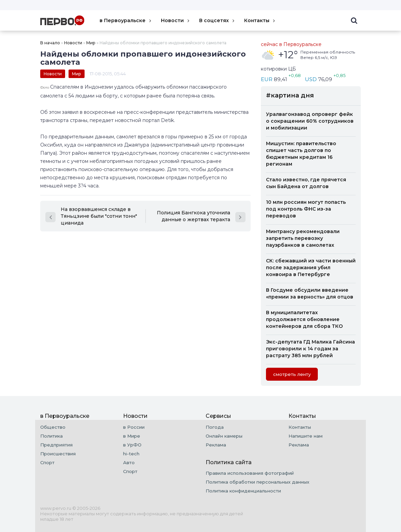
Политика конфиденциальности (243, 491)
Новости (176, 20)
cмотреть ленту (292, 374)
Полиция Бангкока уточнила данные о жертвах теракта (201, 216)
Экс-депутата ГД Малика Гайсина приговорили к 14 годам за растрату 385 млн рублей (310, 349)
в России (134, 427)
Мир (91, 43)
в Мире (132, 436)
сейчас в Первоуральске (291, 44)
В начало (50, 43)
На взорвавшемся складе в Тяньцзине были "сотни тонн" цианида (91, 216)
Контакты (260, 20)
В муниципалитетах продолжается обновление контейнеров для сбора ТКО (304, 319)
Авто (129, 462)
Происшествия (58, 454)
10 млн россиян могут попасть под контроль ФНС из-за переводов (306, 209)
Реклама (216, 445)
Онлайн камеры (224, 436)
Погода (215, 427)
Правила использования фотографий (250, 473)
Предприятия (56, 445)
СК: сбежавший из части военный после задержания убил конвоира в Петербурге (311, 268)
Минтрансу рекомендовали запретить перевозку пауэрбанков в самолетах (303, 238)
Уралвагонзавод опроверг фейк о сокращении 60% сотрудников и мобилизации (310, 121)
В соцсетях (217, 20)
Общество (53, 427)
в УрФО (132, 445)
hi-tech (131, 454)
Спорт (47, 462)
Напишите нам (306, 436)
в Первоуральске (126, 20)
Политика (51, 436)
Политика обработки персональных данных (257, 482)
